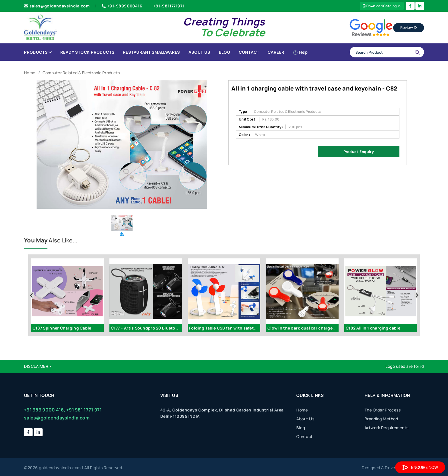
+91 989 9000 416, (45, 410)
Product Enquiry (359, 152)
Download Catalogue (382, 6)
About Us (199, 52)
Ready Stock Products (87, 52)
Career (276, 52)
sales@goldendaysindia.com (57, 6)
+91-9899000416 (121, 6)
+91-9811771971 (169, 6)
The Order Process (383, 410)
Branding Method (381, 419)
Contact (249, 52)
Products (38, 52)
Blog (225, 52)
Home (30, 73)
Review (409, 27)
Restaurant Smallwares (151, 52)
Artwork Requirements (387, 428)
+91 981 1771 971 (84, 410)
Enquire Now (420, 467)
